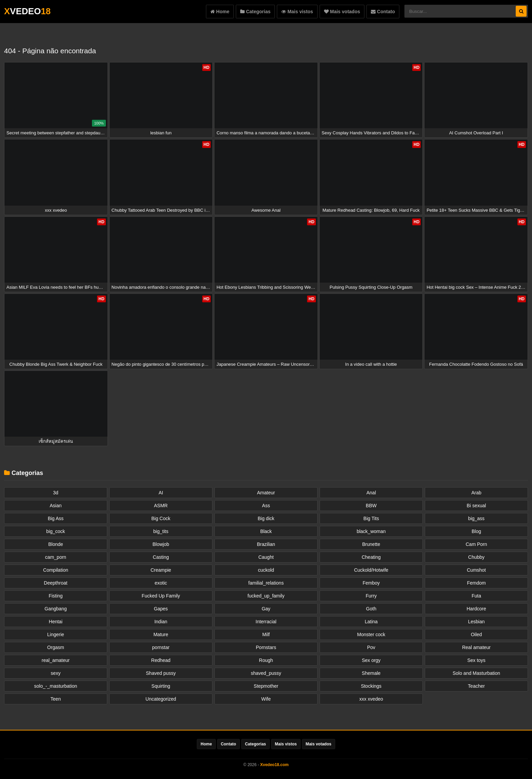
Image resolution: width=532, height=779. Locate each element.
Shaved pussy (161, 673)
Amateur (266, 493)
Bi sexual (477, 506)
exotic (161, 583)
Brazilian (266, 544)
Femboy (371, 583)
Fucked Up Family (161, 596)
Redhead (161, 660)
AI (161, 493)
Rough (266, 660)
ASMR (161, 506)
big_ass (476, 518)
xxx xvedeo (371, 699)
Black (266, 531)
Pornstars (266, 647)
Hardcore (476, 609)
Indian (161, 622)
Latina (371, 622)
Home (220, 12)
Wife (266, 699)
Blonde (56, 544)
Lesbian (476, 622)
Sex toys (476, 660)
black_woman (371, 531)
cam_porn (56, 557)
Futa (476, 596)
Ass (266, 506)
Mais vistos (297, 12)
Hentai (56, 622)
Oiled (477, 634)
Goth (371, 609)
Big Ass (56, 518)
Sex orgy (371, 660)
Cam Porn (476, 544)
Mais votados (342, 12)
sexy (56, 673)
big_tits (161, 531)
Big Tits (371, 518)
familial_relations (266, 583)
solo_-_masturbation (56, 686)
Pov (371, 647)
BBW (371, 506)
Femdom (476, 583)
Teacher (476, 686)
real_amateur (56, 660)
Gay (266, 609)
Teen (56, 699)
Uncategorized (161, 699)
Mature (161, 634)
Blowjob (161, 544)
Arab (476, 493)
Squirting (161, 686)
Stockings (371, 686)
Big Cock (161, 518)
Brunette (371, 544)
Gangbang (55, 609)
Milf (266, 634)
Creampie (161, 570)
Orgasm (56, 647)
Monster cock (371, 634)
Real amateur (476, 647)
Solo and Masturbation (476, 673)
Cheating (371, 557)
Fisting (55, 596)
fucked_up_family (266, 596)
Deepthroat (55, 583)
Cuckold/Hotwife (371, 570)
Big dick (266, 518)
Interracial (266, 622)
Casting (161, 557)
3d (56, 493)
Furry (371, 596)
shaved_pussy (266, 673)
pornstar (161, 647)
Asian (55, 506)
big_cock (55, 531)
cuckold (266, 570)
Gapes (161, 609)
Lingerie (56, 634)
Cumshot (476, 570)
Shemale (371, 673)
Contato (383, 12)
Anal (371, 493)
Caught (266, 557)
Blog (476, 531)
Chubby (476, 557)
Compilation (56, 570)
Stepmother (266, 686)
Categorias (255, 12)
